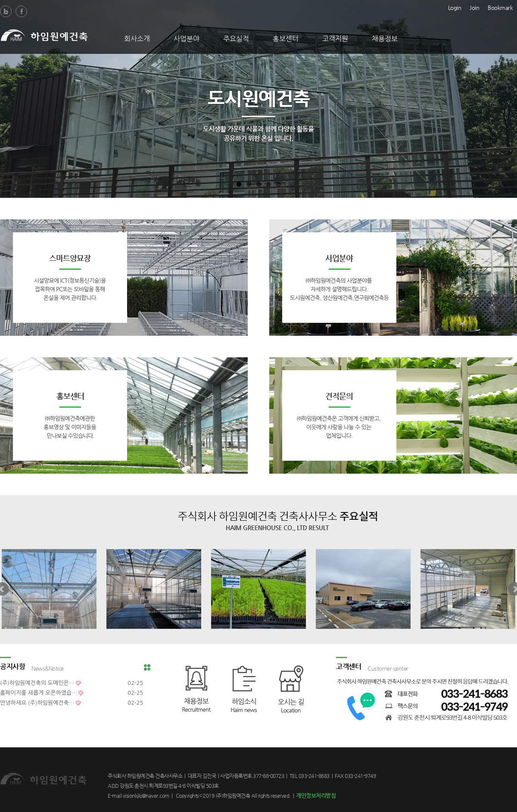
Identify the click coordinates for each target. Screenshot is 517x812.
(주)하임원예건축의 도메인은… (37, 683)
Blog (6, 11)
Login (455, 7)
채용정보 (385, 39)
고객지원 (335, 39)
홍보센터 (286, 39)
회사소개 (137, 39)
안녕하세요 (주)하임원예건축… (37, 703)
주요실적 (236, 39)
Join (474, 7)
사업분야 (187, 39)
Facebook (21, 11)
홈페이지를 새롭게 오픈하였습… (38, 693)
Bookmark (500, 7)
